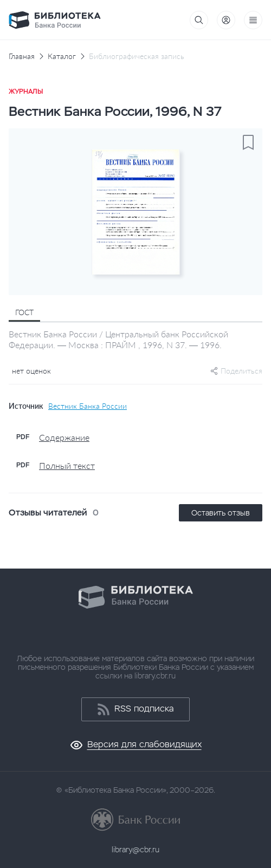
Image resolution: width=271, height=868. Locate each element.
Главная (22, 56)
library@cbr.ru (135, 850)
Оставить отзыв (221, 513)
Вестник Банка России (88, 406)
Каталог (62, 56)
